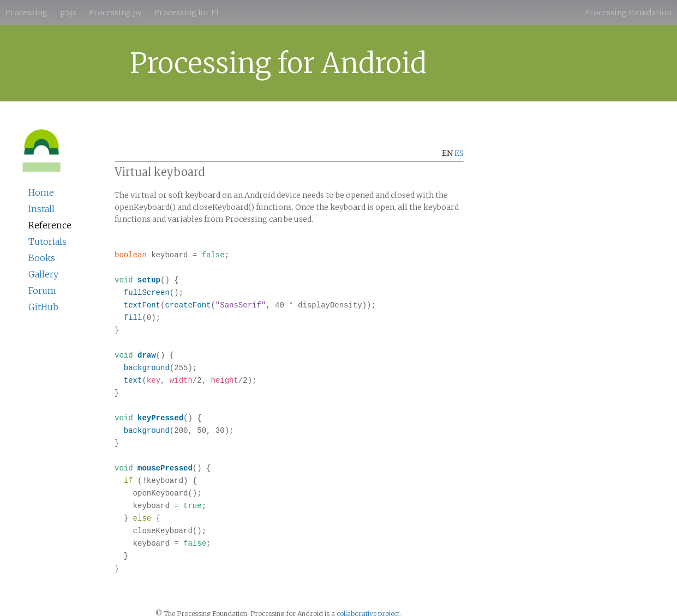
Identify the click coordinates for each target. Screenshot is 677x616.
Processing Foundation (628, 13)
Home (41, 192)
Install (41, 209)
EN (447, 153)
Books (42, 258)
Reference (50, 225)
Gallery (43, 274)
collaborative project (368, 599)
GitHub (43, 307)
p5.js (68, 13)
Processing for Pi (187, 13)
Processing (26, 13)
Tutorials (47, 241)
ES (459, 153)
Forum (42, 291)
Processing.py (115, 13)
